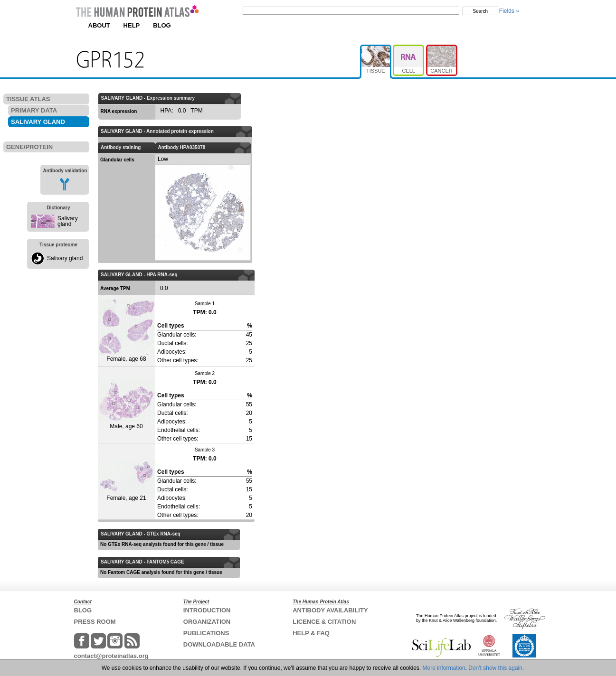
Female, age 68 (126, 330)
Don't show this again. (496, 668)
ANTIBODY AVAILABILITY (330, 610)
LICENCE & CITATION (324, 622)
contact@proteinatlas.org (111, 656)
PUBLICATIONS (206, 633)
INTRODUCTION (207, 610)
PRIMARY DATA (34, 110)
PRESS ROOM (95, 622)
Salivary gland (68, 221)
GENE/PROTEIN (29, 147)
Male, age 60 (126, 404)
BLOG (162, 25)
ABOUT (99, 25)
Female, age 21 (126, 481)
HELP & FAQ (311, 633)
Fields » (509, 11)
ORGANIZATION (207, 622)
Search (481, 11)
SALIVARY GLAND (38, 122)
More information (444, 668)
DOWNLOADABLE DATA (219, 644)
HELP (132, 25)
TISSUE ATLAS (28, 99)
